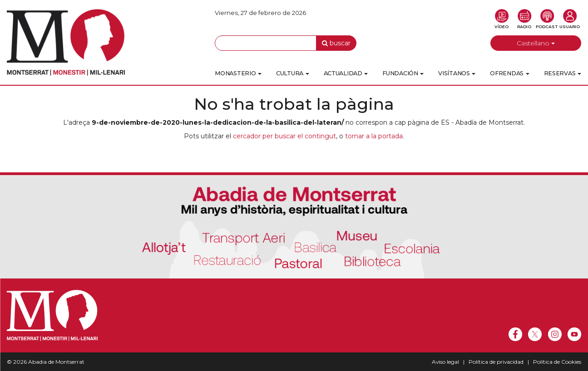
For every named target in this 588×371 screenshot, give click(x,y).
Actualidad (346, 73)
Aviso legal (445, 362)
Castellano (536, 43)
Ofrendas (509, 73)
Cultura (293, 73)
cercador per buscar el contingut (284, 136)
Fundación (403, 73)
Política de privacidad (496, 362)
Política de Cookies (557, 362)
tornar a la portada (374, 136)
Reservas (563, 73)
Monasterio (238, 73)
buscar (336, 43)
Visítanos (457, 73)
